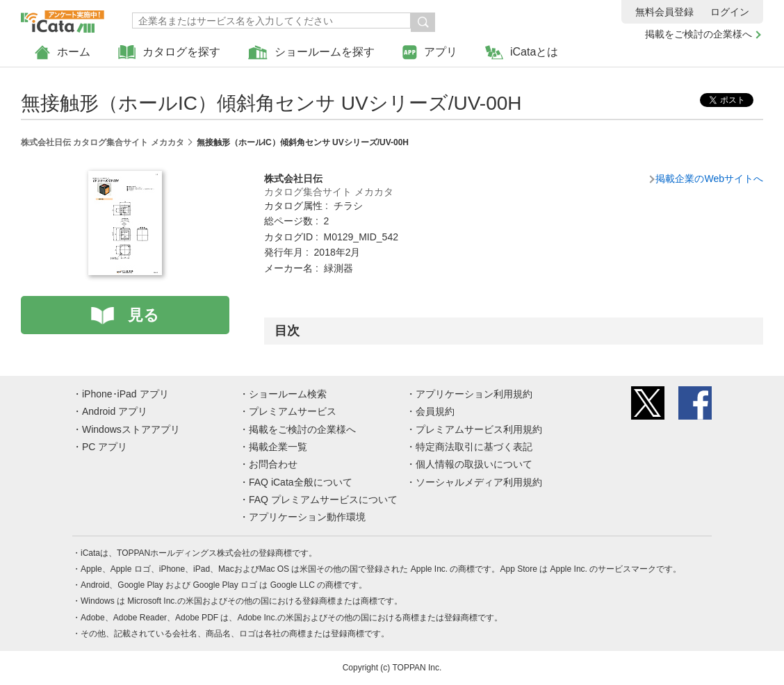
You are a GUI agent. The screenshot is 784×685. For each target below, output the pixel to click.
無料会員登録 (664, 12)
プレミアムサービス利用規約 (479, 429)
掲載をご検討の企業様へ (699, 34)
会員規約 (435, 411)
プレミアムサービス (293, 411)
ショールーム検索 (288, 394)
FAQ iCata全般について (301, 482)
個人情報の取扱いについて (474, 464)
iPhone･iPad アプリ (125, 394)
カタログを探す (169, 52)
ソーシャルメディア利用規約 (479, 482)
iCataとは (522, 52)
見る (144, 315)
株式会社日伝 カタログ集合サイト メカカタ (103, 142)
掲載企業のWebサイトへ (709, 179)
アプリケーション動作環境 (307, 517)
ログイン (730, 12)
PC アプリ (105, 447)
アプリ (430, 52)
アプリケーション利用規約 (474, 394)
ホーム (63, 52)
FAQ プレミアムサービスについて (323, 500)
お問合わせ (273, 464)
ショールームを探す (311, 52)
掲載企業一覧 (278, 447)
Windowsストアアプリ (131, 429)
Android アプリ (115, 411)
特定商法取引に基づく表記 (474, 447)
